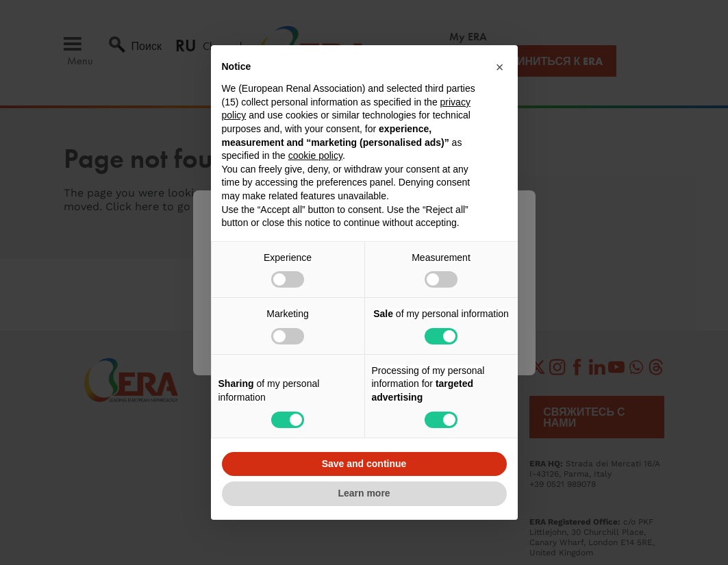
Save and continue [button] (364, 464)
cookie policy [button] (315, 155)
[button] (500, 67)
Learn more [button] (364, 493)
